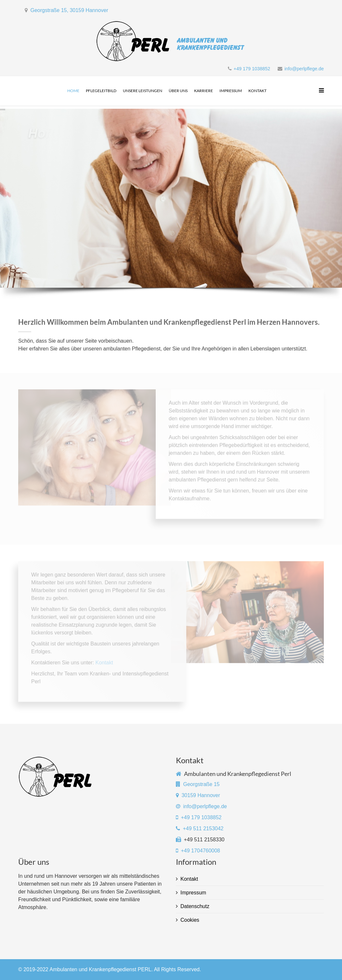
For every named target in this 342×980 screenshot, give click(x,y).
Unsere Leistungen (143, 91)
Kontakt (257, 91)
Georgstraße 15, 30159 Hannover (69, 10)
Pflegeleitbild (101, 91)
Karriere (204, 91)
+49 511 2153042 (203, 828)
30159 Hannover (201, 795)
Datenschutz (195, 906)
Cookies (190, 920)
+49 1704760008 (200, 851)
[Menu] (320, 91)
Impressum (231, 91)
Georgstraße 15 (201, 784)
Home (73, 91)
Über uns (178, 91)
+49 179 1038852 (252, 69)
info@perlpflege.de (304, 69)
